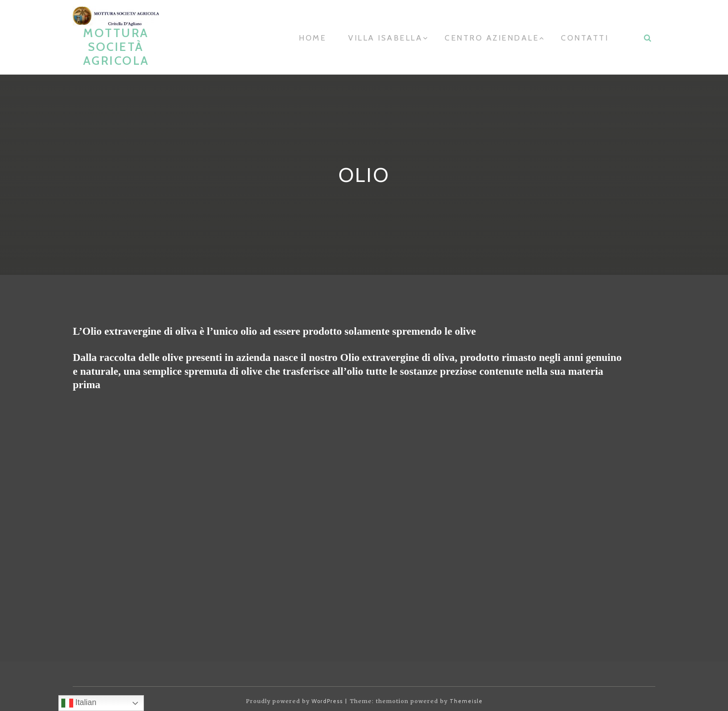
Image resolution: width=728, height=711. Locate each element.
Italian (79, 703)
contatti (585, 38)
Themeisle (466, 701)
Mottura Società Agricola (116, 47)
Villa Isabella (385, 38)
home (312, 38)
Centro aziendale (492, 38)
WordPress (327, 701)
